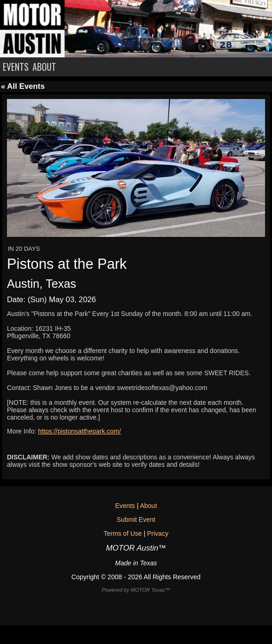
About (149, 506)
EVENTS (16, 67)
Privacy (158, 533)
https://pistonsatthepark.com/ (79, 431)
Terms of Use (123, 533)
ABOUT (44, 67)
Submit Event (136, 520)
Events (125, 506)
